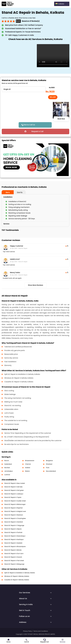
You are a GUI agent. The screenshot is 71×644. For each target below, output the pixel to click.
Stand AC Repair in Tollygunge (14, 525)
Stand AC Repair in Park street (14, 561)
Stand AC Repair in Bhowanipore (15, 546)
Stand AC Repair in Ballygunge (14, 564)
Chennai (28, 464)
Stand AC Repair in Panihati (13, 532)
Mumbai (7, 468)
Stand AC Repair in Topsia (13, 497)
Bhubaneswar (30, 461)
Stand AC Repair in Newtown (14, 515)
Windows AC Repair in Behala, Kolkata (17, 576)
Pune (48, 468)
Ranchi (7, 461)
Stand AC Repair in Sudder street (15, 501)
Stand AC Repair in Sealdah (13, 543)
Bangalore (49, 461)
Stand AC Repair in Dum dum (14, 554)
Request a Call (37, 131)
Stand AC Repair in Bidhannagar (15, 504)
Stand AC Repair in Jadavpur (14, 494)
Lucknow (7, 475)
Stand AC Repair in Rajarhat (13, 508)
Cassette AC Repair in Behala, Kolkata (17, 580)
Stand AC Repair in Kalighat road (15, 511)
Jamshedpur (9, 471)
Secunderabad (51, 471)
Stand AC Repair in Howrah (13, 557)
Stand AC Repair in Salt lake (13, 487)
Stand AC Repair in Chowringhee (15, 518)
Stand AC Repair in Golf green (14, 490)
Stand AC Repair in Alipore (13, 529)
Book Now (61, 119)
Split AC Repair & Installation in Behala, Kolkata (20, 573)
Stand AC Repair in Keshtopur (14, 539)
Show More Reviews (35, 285)
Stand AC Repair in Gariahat (14, 522)
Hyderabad (8, 464)
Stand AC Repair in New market (15, 483)
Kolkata (28, 468)
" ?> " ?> (24, 89)
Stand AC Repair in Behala (13, 550)
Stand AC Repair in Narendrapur (15, 536)
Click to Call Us (29, 125)
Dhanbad (49, 464)
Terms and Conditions (41, 631)
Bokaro (27, 471)
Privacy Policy (28, 631)
